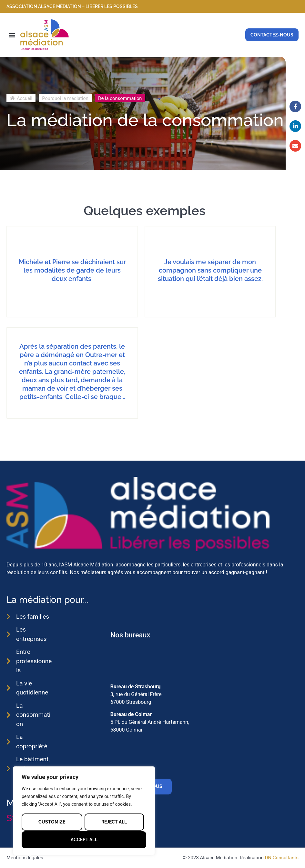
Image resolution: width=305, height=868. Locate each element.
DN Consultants (282, 858)
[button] (12, 35)
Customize (52, 822)
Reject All (114, 822)
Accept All (84, 840)
